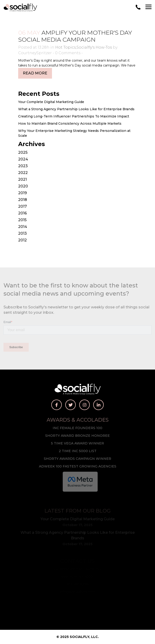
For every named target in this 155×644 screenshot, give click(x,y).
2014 (23, 227)
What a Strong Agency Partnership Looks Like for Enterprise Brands (76, 109)
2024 (23, 159)
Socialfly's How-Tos (94, 47)
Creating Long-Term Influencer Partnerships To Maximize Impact (74, 116)
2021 (22, 179)
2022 (23, 173)
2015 (22, 220)
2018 (23, 200)
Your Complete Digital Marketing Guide (51, 102)
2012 (22, 240)
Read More (35, 73)
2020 (23, 186)
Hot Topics (65, 47)
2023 (23, 166)
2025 (23, 152)
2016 (22, 213)
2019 (22, 193)
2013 (22, 233)
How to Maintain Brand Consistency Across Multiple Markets (70, 123)
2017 (22, 206)
